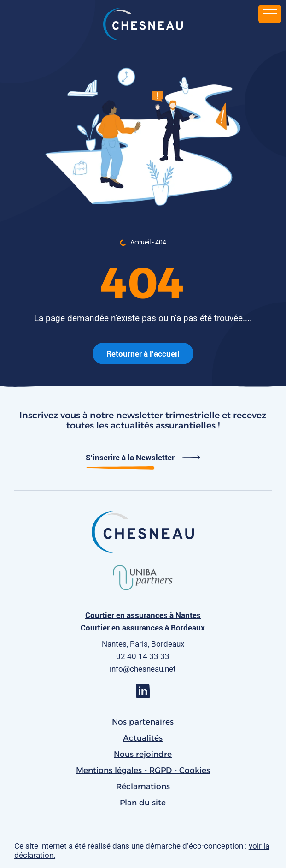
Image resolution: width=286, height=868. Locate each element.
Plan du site (143, 803)
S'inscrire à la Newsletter (143, 457)
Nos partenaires (143, 722)
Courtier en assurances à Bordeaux (143, 627)
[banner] (143, 25)
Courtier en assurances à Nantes (143, 615)
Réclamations (143, 786)
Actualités (143, 738)
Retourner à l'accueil (143, 354)
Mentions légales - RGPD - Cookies (143, 770)
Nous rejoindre (143, 754)
